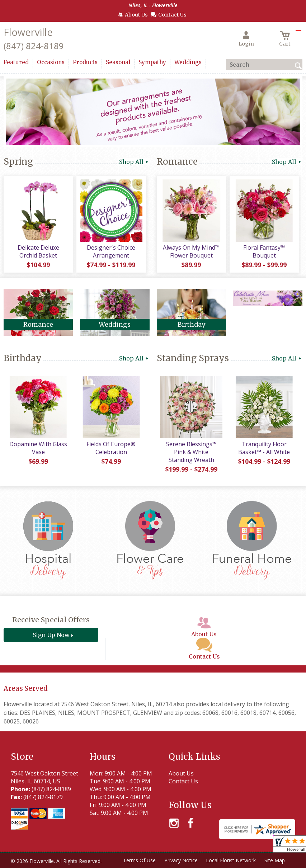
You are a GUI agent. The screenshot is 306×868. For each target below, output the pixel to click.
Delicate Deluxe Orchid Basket (38, 251)
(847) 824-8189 (34, 46)
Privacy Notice (181, 860)
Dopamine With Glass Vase (38, 448)
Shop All (134, 162)
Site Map (275, 860)
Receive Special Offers (51, 620)
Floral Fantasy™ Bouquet (264, 251)
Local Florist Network (231, 860)
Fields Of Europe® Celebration (111, 448)
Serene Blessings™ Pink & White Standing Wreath (191, 452)
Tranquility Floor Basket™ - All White (264, 448)
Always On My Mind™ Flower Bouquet (191, 251)
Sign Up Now (51, 635)
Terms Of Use (139, 860)
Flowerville (28, 32)
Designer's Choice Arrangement (111, 251)
